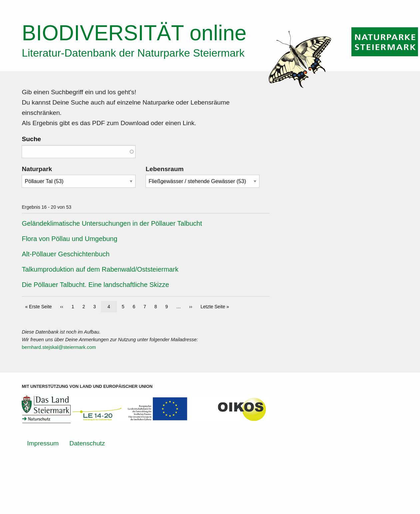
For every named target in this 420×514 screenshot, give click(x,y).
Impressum (43, 443)
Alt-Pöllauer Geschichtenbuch (65, 254)
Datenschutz (87, 443)
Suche (31, 139)
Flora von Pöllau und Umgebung (69, 239)
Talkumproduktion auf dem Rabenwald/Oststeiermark (100, 269)
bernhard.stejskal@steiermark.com (59, 347)
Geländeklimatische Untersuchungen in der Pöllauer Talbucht (112, 223)
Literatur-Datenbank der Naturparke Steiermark (133, 53)
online (134, 33)
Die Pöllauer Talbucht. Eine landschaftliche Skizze (95, 285)
